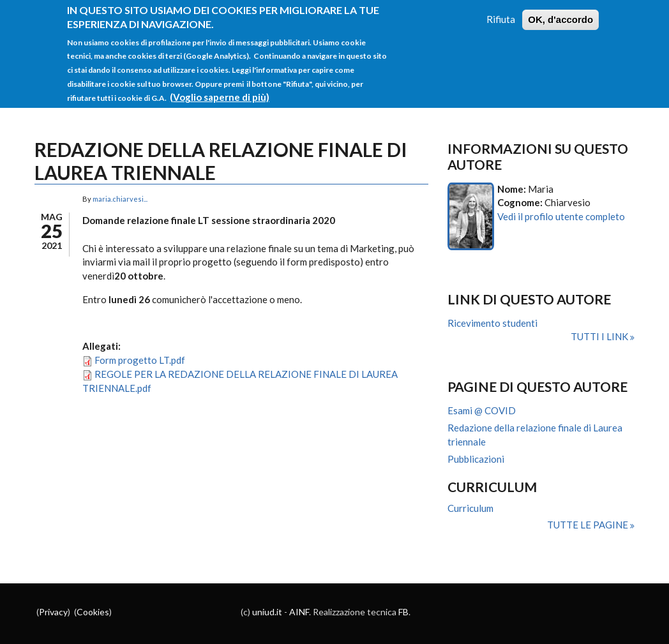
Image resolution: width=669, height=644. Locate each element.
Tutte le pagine (589, 525)
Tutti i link (600, 336)
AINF (299, 612)
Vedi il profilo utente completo (561, 216)
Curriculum (470, 508)
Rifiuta (501, 12)
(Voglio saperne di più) (220, 89)
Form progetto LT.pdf (140, 360)
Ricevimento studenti (492, 323)
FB (403, 612)
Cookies (93, 612)
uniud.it (267, 612)
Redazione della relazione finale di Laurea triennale (535, 435)
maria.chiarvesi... (120, 199)
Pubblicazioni (476, 459)
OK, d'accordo (560, 12)
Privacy (53, 612)
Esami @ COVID (482, 410)
